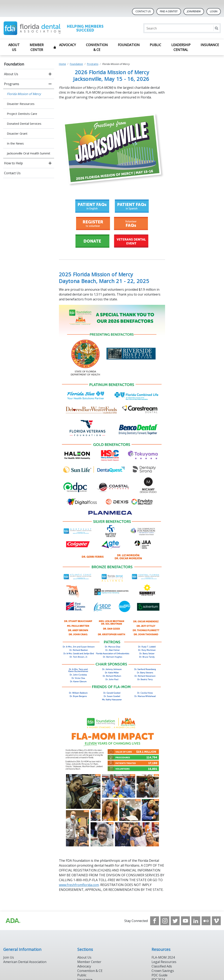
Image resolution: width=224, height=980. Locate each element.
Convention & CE (97, 47)
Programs (12, 84)
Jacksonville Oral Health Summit (29, 153)
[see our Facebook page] (155, 921)
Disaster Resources (21, 104)
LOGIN (214, 11)
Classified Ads (162, 966)
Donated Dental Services (24, 124)
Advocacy (68, 45)
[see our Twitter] (175, 921)
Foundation (129, 45)
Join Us (9, 957)
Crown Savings (163, 971)
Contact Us (143, 11)
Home (62, 64)
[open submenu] (50, 74)
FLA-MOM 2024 (163, 957)
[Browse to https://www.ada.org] (13, 921)
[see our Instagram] (165, 921)
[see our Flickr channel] (206, 921)
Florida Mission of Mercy (24, 94)
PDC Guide (160, 975)
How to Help (13, 163)
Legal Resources (164, 962)
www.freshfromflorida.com (79, 885)
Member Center (37, 47)
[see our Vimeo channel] (216, 921)
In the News (15, 143)
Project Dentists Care (22, 114)
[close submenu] (50, 84)
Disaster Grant (17, 133)
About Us (14, 47)
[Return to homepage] (55, 28)
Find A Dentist (169, 11)
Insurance (210, 45)
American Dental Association (25, 962)
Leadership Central (181, 47)
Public (155, 45)
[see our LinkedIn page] (196, 921)
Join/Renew (194, 11)
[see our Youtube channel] (185, 921)
